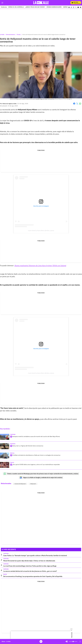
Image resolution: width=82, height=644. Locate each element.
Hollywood (33, 484)
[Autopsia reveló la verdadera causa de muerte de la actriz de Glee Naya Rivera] (5, 437)
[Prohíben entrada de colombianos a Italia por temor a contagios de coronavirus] (5, 456)
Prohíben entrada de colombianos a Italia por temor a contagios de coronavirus (36, 455)
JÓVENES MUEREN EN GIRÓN (54, 7)
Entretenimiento (10, 35)
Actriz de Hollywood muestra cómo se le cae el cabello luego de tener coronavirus (44, 35)
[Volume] (73, 641)
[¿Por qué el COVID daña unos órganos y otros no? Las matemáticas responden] (5, 465)
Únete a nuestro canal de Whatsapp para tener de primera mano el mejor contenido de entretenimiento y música (41, 474)
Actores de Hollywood (20, 484)
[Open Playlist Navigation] (80, 641)
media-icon (41, 641)
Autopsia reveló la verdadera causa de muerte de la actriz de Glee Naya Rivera (36, 436)
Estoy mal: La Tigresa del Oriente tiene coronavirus (28, 446)
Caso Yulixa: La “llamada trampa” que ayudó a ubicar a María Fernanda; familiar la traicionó (35, 555)
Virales (19, 35)
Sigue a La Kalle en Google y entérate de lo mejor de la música (41, 478)
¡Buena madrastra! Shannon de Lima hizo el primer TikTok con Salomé (40, 266)
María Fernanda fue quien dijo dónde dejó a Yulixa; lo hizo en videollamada (29, 561)
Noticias (12, 453)
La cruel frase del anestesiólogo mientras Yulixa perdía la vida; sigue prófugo (30, 566)
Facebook (74, 104)
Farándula (13, 444)
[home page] (41, 3)
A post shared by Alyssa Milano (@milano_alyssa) (41, 231)
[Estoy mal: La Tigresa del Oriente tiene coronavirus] (5, 446)
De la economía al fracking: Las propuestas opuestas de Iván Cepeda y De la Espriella (33, 576)
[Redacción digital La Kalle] (10, 104)
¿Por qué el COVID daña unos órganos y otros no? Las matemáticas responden (36, 464)
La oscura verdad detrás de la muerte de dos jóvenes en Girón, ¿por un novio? (30, 571)
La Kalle (2, 35)
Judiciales (13, 434)
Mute (67, 641)
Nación (5, 574)
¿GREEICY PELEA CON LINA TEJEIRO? (35, 7)
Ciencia (12, 462)
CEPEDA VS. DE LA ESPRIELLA (16, 7)
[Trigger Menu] (2, 3)
